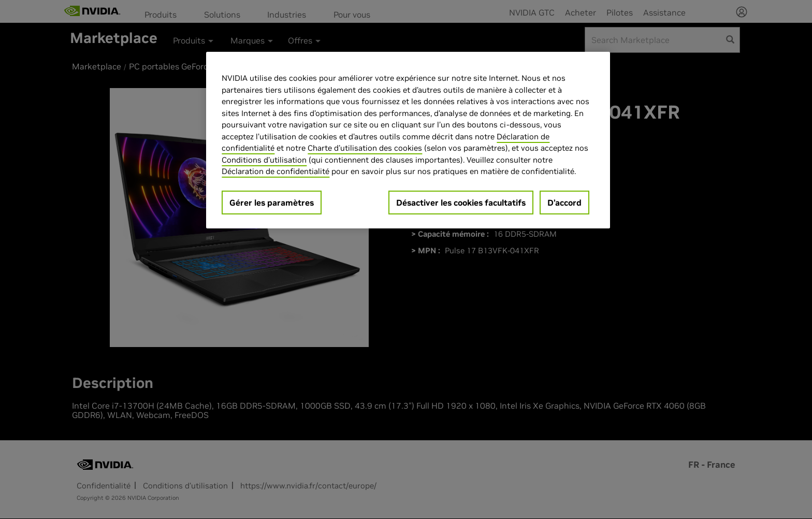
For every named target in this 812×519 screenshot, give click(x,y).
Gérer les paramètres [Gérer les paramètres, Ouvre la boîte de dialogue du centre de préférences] (272, 203)
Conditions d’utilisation (264, 160)
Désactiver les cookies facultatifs (461, 203)
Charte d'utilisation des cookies (365, 148)
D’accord (564, 203)
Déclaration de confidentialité (275, 171)
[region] (408, 140)
